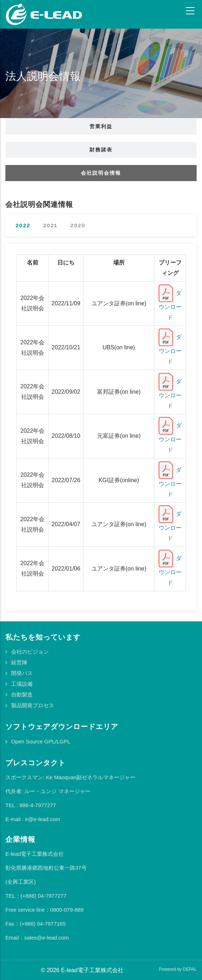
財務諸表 (101, 150)
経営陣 (19, 662)
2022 (23, 225)
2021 (50, 225)
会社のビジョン (30, 652)
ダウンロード (170, 305)
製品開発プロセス (33, 705)
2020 (78, 225)
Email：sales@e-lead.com (37, 938)
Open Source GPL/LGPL (41, 741)
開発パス (22, 673)
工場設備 (22, 684)
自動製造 (22, 695)
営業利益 (101, 126)
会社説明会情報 (101, 173)
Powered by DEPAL (178, 969)
